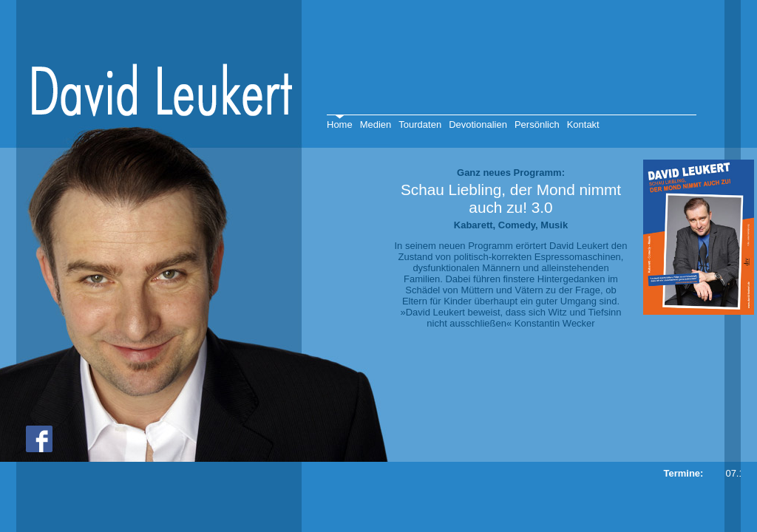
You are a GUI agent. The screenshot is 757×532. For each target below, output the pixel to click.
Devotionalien (478, 125)
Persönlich (537, 125)
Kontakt (583, 125)
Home (340, 125)
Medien (376, 125)
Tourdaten (420, 125)
